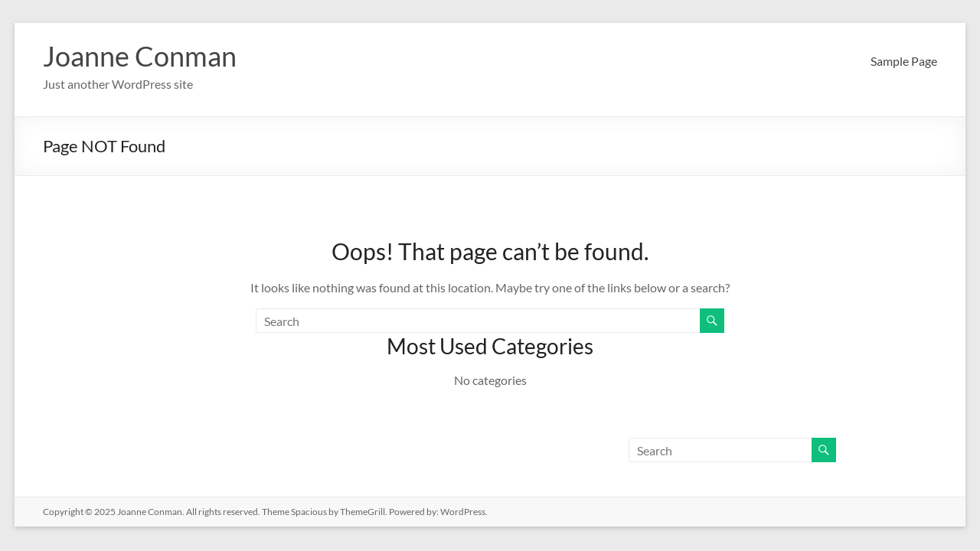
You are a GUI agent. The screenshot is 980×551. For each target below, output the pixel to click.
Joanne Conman (140, 56)
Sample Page (904, 61)
